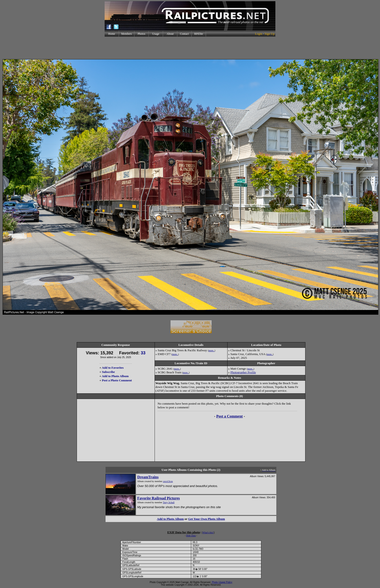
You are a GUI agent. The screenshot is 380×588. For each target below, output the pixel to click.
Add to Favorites (113, 368)
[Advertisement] (190, 48)
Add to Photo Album (115, 376)
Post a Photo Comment (117, 380)
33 (143, 353)
